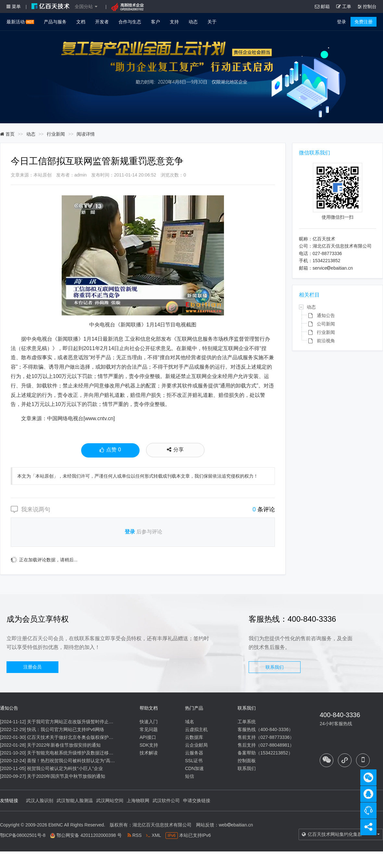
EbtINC (56, 825)
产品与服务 (55, 22)
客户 (155, 22)
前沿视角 (326, 341)
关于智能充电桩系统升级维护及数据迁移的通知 (75, 753)
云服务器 (194, 753)
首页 (7, 134)
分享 (175, 450)
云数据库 (194, 737)
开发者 (102, 22)
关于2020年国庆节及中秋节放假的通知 (66, 776)
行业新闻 (56, 134)
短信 (190, 776)
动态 (193, 22)
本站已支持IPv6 (188, 835)
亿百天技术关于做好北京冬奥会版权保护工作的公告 (79, 737)
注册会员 (32, 667)
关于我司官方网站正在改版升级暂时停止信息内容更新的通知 (88, 722)
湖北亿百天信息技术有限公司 (162, 825)
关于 (212, 22)
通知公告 (326, 315)
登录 (341, 22)
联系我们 (275, 667)
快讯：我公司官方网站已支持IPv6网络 (66, 729)
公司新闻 (326, 324)
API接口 (148, 737)
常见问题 (149, 729)
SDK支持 (149, 745)
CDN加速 (194, 768)
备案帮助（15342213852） (265, 753)
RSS (135, 835)
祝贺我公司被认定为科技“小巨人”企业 (65, 768)
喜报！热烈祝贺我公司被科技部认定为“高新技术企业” (81, 761)
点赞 (110, 450)
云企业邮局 (196, 745)
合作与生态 (130, 22)
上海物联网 (138, 801)
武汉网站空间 (110, 801)
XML (153, 835)
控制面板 (247, 761)
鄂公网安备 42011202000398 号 (89, 835)
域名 (190, 722)
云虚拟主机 (196, 729)
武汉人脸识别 (40, 801)
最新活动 (20, 22)
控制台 (367, 6)
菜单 (14, 6)
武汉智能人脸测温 (75, 801)
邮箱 (322, 6)
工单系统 (247, 722)
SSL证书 (194, 761)
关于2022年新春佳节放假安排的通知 (64, 745)
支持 (174, 22)
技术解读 (149, 753)
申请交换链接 (197, 801)
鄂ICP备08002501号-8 (23, 835)
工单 (344, 6)
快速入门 (149, 722)
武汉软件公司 (166, 801)
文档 (81, 22)
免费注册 (364, 22)
